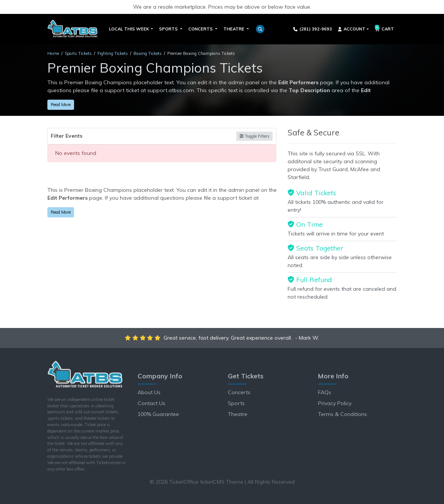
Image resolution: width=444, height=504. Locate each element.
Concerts (239, 392)
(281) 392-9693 (313, 29)
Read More (61, 105)
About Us (149, 392)
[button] (260, 29)
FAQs (325, 392)
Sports (236, 403)
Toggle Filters (255, 136)
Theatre (238, 414)
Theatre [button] (234, 29)
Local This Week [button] (130, 29)
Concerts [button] (201, 29)
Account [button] (352, 29)
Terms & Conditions (342, 414)
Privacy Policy (335, 403)
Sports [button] (169, 29)
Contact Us (152, 403)
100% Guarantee (158, 414)
